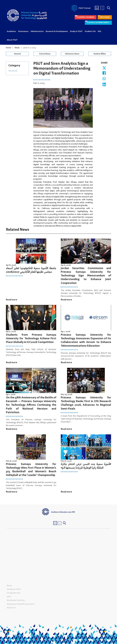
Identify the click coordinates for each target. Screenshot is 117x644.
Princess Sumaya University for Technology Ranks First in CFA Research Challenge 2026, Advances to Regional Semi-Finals (86, 403)
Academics (11, 31)
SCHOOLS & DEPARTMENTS (98, 23)
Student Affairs (100, 54)
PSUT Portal (80, 8)
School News (45, 54)
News (17, 48)
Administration (37, 31)
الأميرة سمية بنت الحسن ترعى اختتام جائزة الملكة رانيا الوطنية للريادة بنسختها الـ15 (86, 466)
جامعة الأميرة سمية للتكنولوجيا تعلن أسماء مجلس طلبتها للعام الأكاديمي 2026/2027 (31, 270)
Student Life (90, 31)
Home (9, 48)
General (17, 54)
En (97, 8)
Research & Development (57, 31)
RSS (99, 31)
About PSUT (12, 40)
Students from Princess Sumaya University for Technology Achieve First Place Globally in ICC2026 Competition (31, 339)
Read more (12, 300)
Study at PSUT (76, 31)
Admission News (72, 54)
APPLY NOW (105, 17)
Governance (23, 31)
